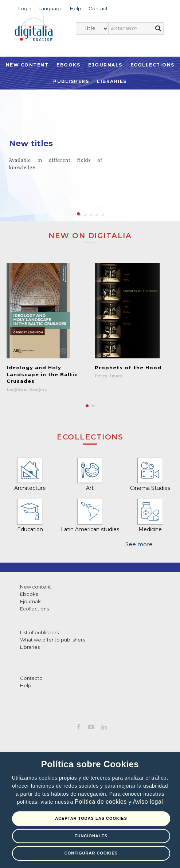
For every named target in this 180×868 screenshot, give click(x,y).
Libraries (112, 81)
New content (36, 587)
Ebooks (68, 65)
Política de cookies (102, 802)
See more (139, 544)
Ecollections (152, 65)
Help (26, 685)
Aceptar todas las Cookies (91, 818)
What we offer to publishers (52, 640)
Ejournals (105, 65)
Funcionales (91, 836)
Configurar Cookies (91, 853)
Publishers (71, 81)
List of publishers (39, 632)
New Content (27, 65)
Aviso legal (148, 802)
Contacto (31, 678)
